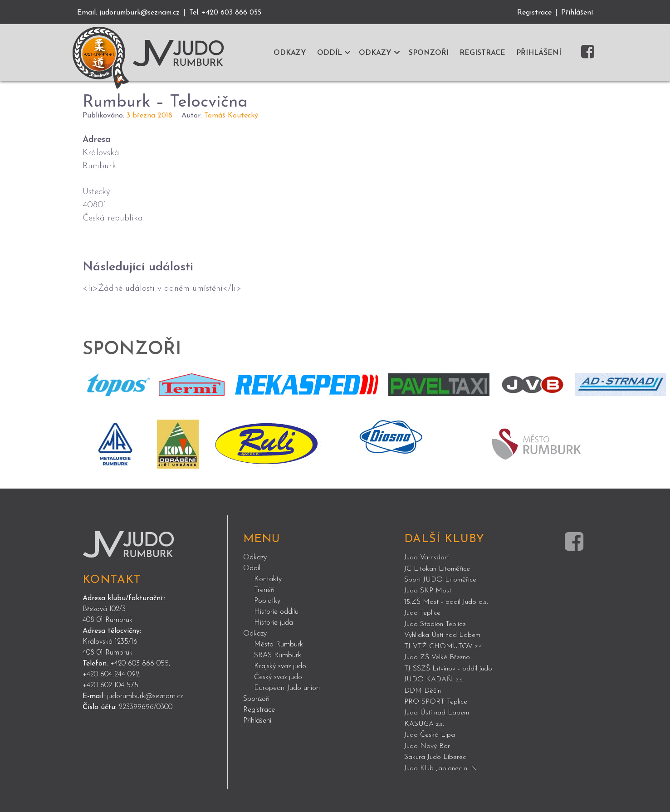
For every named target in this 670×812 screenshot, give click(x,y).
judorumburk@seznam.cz (141, 13)
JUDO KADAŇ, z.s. (434, 677)
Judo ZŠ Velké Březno (438, 655)
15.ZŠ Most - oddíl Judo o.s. (447, 601)
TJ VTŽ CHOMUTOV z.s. (444, 645)
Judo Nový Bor (428, 743)
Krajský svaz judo (280, 666)
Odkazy (255, 557)
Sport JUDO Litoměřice (441, 579)
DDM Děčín (423, 688)
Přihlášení (577, 13)
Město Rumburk (279, 644)
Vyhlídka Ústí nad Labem (443, 634)
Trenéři (264, 590)
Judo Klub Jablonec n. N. (443, 764)
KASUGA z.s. (424, 721)
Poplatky (267, 601)
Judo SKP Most (428, 590)
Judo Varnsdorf (427, 558)
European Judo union (287, 688)
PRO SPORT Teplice (436, 699)
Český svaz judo (278, 677)
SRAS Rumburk (278, 655)
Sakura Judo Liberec (436, 753)
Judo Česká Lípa (430, 732)
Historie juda (274, 622)
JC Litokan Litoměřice (438, 568)
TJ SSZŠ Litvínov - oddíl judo (449, 666)
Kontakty (268, 579)
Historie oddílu (276, 611)
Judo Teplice (423, 612)
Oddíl (252, 568)
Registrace (534, 13)
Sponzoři (256, 699)
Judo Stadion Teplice (436, 623)
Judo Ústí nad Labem (438, 710)
